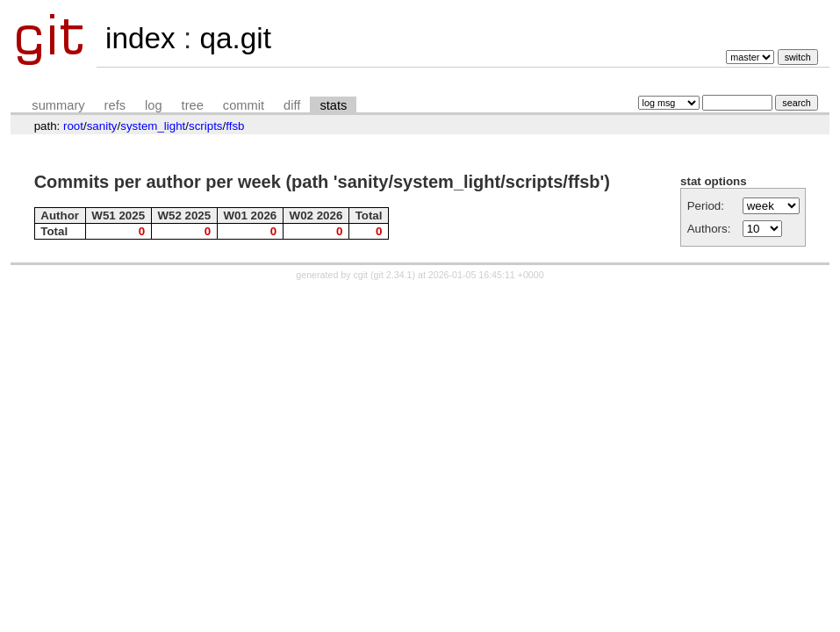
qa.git (235, 38)
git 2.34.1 (393, 275)
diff (292, 105)
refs (115, 105)
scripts (206, 126)
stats (333, 105)
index (140, 38)
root (73, 126)
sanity (102, 126)
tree (193, 105)
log (154, 105)
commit (244, 105)
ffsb (235, 126)
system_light (153, 126)
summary (58, 105)
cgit (363, 275)
